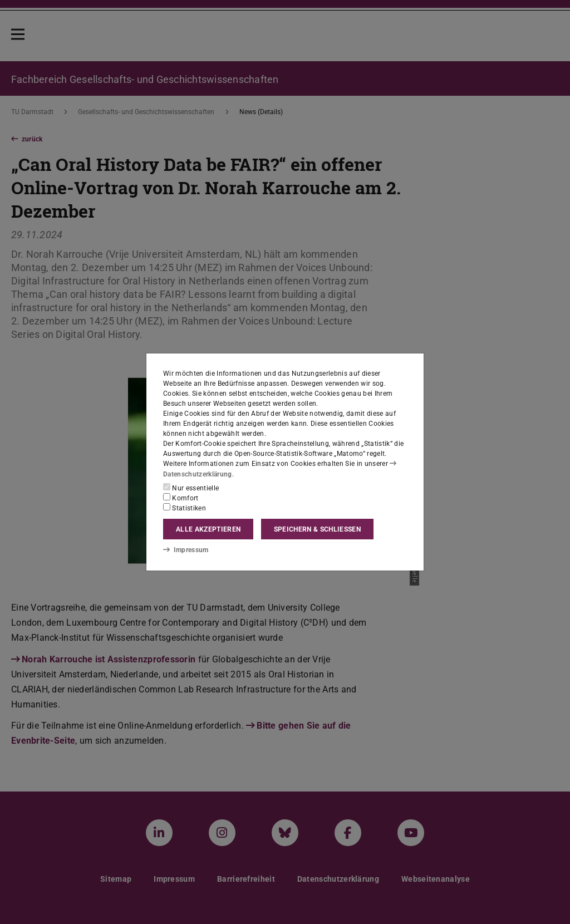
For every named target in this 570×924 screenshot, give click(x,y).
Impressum (186, 550)
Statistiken (185, 508)
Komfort (181, 498)
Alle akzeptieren (208, 529)
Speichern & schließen (317, 529)
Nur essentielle (191, 488)
